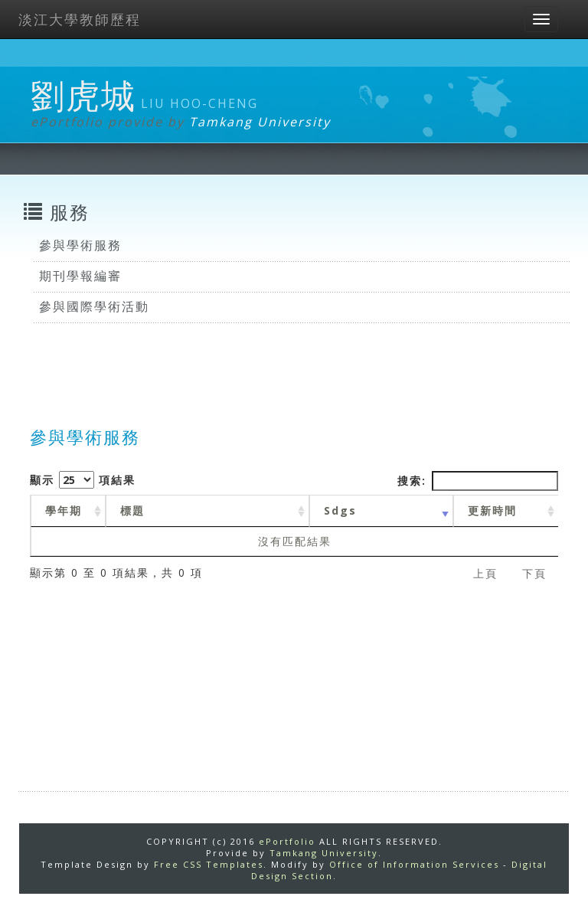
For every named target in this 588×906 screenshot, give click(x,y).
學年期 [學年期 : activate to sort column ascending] (64, 510)
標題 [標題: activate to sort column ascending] (132, 510)
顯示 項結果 (83, 480)
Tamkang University (260, 122)
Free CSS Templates (209, 864)
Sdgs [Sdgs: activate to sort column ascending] (340, 510)
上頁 (485, 573)
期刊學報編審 (80, 276)
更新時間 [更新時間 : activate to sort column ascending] (492, 510)
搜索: (478, 481)
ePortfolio (287, 841)
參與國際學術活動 (94, 306)
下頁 (534, 573)
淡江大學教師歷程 (80, 19)
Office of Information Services (414, 864)
